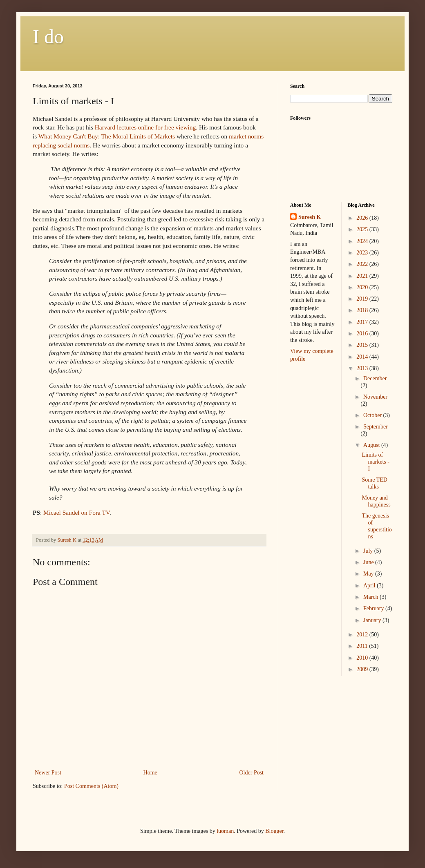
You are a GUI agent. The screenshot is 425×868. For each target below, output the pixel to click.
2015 (363, 345)
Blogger (274, 831)
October (373, 415)
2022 (363, 264)
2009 (363, 669)
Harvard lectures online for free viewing (145, 127)
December (375, 378)
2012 (363, 635)
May (369, 574)
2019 (363, 299)
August (372, 445)
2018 (363, 310)
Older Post (252, 773)
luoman (225, 831)
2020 (363, 287)
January (373, 620)
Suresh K (310, 217)
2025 (363, 229)
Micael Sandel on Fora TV (76, 512)
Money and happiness (376, 501)
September (376, 427)
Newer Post (48, 773)
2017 (363, 322)
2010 (363, 658)
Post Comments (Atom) (91, 786)
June (369, 562)
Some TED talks (374, 483)
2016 (363, 334)
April (370, 586)
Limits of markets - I (375, 462)
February (374, 608)
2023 (363, 253)
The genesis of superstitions (377, 526)
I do (48, 37)
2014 (363, 357)
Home (150, 773)
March (371, 597)
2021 (363, 276)
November (375, 397)
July (369, 551)
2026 (363, 218)
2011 (363, 646)
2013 (363, 368)
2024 (363, 241)
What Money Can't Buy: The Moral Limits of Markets (107, 136)
